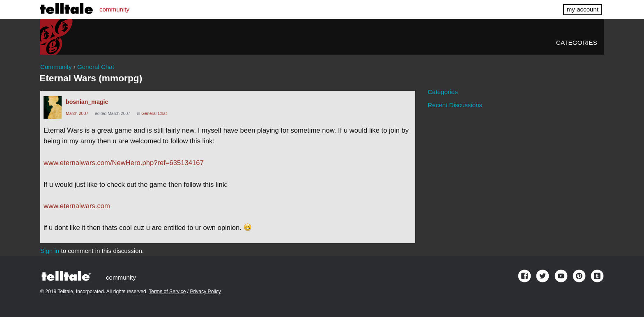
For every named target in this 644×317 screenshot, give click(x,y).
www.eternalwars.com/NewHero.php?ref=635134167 (124, 163)
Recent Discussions (455, 105)
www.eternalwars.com (77, 206)
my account (583, 9)
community (114, 9)
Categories (577, 42)
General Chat (154, 114)
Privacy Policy (206, 292)
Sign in (50, 251)
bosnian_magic (87, 102)
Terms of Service (167, 292)
